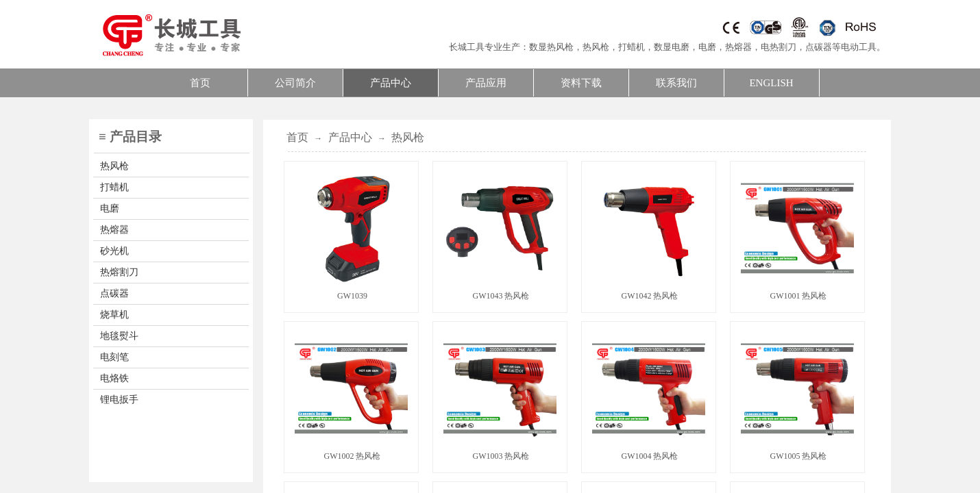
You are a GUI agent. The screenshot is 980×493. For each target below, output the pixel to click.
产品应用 (486, 83)
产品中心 (391, 83)
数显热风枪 (551, 47)
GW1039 (352, 296)
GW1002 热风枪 (353, 456)
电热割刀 (779, 47)
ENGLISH (771, 83)
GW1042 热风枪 (650, 296)
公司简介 (295, 83)
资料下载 (581, 83)
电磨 (707, 47)
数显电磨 (672, 47)
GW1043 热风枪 (501, 296)
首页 (200, 83)
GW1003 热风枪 (501, 456)
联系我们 (676, 83)
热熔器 (738, 47)
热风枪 (596, 47)
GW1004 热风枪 (650, 456)
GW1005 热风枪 (799, 456)
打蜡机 (632, 47)
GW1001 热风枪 (799, 296)
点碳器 (819, 47)
